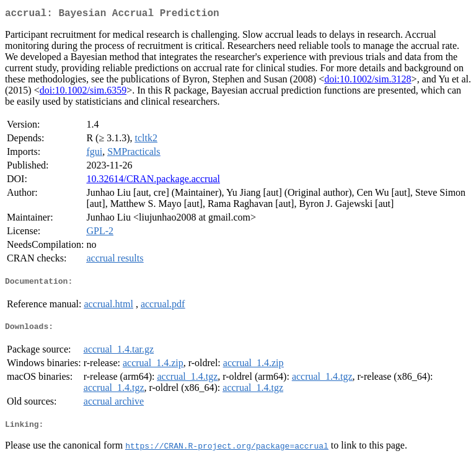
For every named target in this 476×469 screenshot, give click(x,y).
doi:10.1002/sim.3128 (368, 81)
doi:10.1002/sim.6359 (83, 93)
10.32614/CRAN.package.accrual (153, 181)
